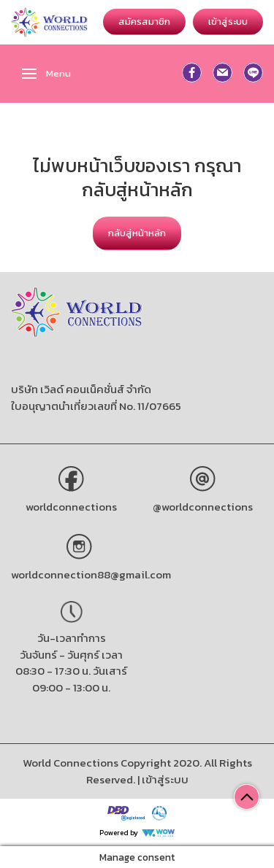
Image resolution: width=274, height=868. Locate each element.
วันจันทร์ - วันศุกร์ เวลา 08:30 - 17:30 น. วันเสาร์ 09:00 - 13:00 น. (71, 671)
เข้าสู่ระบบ (228, 22)
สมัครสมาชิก (144, 22)
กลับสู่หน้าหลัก (137, 233)
